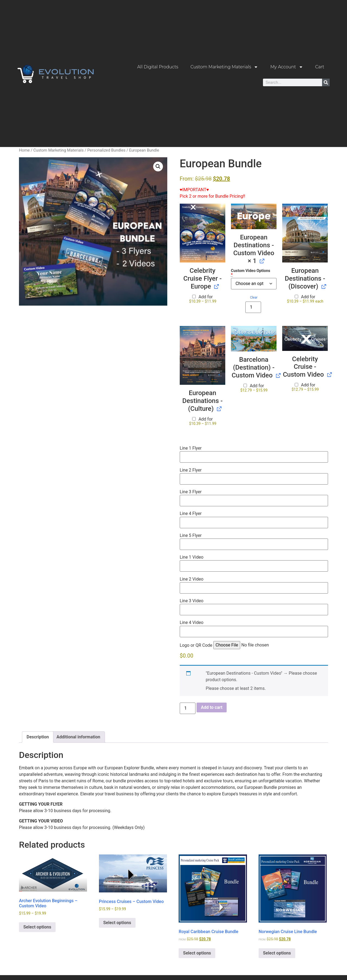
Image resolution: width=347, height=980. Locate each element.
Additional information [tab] (78, 737)
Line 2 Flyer (191, 470)
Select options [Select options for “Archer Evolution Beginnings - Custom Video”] (37, 927)
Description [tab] (38, 737)
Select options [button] (197, 953)
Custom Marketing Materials (224, 67)
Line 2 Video (192, 579)
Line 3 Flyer (191, 492)
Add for (203, 299)
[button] (158, 166)
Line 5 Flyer (191, 535)
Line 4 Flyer (191, 513)
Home (24, 150)
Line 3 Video (192, 601)
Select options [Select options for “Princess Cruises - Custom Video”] (117, 922)
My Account (287, 67)
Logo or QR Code (196, 645)
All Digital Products (158, 67)
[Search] (326, 82)
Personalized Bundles (106, 150)
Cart (320, 67)
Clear (254, 297)
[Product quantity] (253, 307)
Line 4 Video (192, 622)
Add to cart (212, 707)
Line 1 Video (192, 557)
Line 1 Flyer (191, 448)
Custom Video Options (251, 273)
